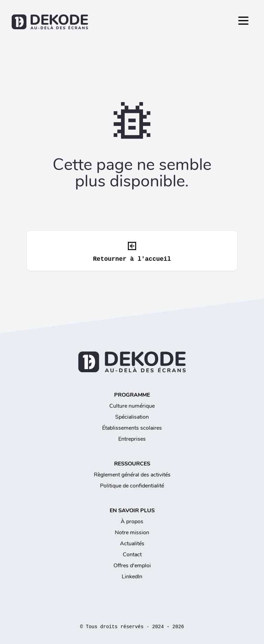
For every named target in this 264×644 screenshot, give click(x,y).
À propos (132, 522)
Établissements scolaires (132, 428)
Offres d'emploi (132, 566)
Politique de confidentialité (132, 486)
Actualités (132, 544)
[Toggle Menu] (243, 21)
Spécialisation (132, 417)
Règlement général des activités (132, 475)
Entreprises (132, 439)
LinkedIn (132, 577)
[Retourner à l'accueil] (132, 22)
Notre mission (132, 533)
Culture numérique (132, 406)
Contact (132, 555)
